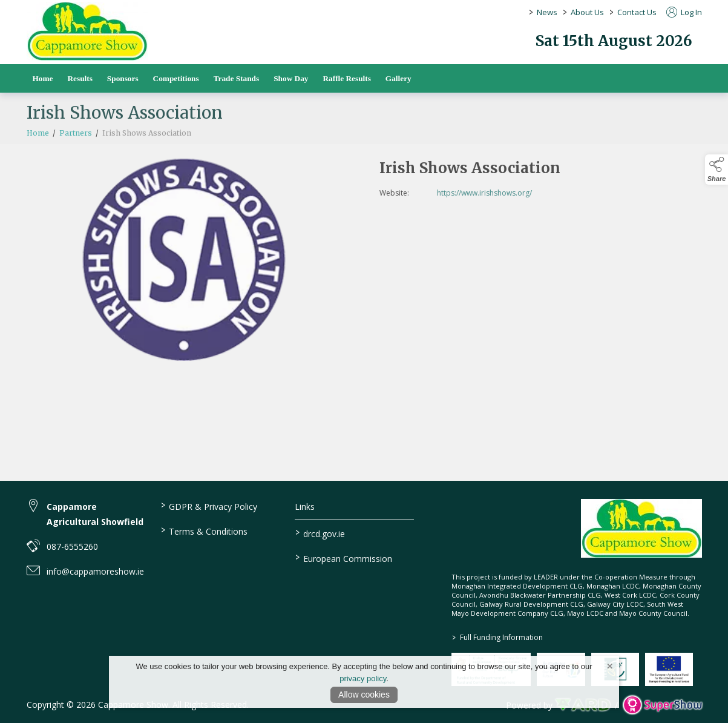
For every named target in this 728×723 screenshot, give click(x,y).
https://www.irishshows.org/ (510, 193)
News (547, 12)
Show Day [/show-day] (291, 78)
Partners (76, 146)
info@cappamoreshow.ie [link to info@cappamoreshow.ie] (95, 571)
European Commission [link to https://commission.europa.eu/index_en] (344, 558)
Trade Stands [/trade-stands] (237, 78)
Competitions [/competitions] (176, 78)
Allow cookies (364, 695)
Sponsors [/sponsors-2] (123, 78)
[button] (717, 170)
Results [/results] (80, 78)
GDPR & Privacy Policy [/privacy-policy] (209, 506)
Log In (684, 12)
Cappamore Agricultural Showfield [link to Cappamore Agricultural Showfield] (95, 514)
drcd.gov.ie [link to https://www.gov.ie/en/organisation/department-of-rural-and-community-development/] (320, 533)
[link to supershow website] (662, 705)
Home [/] (43, 78)
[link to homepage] (87, 31)
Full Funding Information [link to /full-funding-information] (497, 637)
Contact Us (637, 12)
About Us (587, 12)
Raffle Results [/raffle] (346, 78)
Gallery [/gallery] (398, 78)
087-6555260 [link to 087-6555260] (72, 546)
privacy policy (363, 678)
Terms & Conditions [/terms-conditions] (204, 530)
